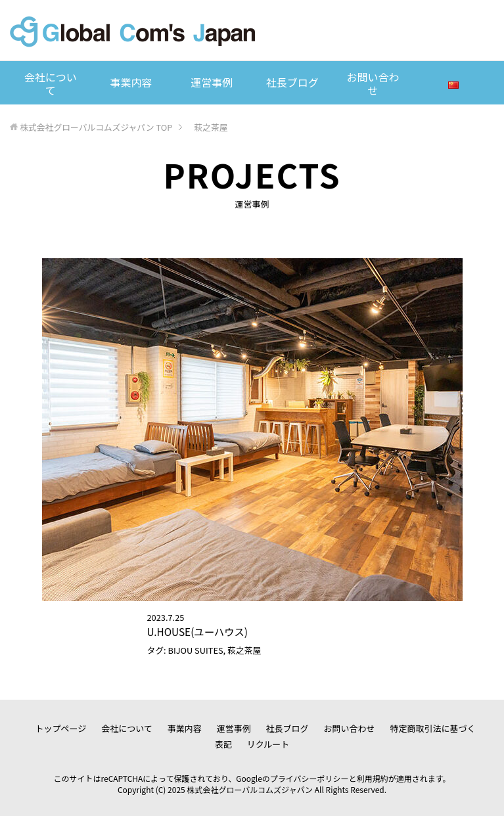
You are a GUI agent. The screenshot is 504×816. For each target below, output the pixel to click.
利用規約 (373, 778)
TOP (96, 127)
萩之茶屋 (244, 650)
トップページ (61, 728)
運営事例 (212, 82)
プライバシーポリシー (309, 778)
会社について (51, 83)
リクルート (268, 744)
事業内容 (131, 82)
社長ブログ (292, 82)
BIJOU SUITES (196, 650)
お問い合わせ (373, 83)
